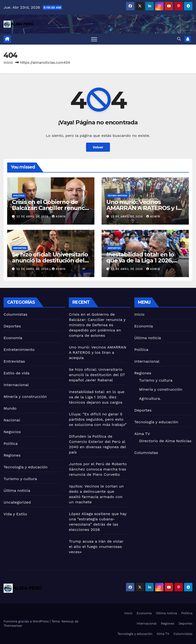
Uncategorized (17, 502)
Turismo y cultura (20, 479)
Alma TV (142, 434)
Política (19, 195)
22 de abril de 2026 (33, 217)
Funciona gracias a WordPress (27, 621)
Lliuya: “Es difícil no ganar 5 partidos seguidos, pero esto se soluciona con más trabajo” (98, 419)
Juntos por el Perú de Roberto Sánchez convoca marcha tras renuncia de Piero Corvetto (98, 469)
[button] (179, 39)
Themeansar (13, 626)
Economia (13, 338)
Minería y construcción (25, 397)
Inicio (8, 63)
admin (59, 217)
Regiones (12, 455)
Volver (98, 147)
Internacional (16, 385)
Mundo (10, 408)
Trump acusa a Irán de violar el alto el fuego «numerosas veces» (96, 547)
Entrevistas (14, 361)
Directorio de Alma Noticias (165, 441)
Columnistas (16, 314)
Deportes (20, 248)
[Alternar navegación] (94, 39)
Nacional (12, 420)
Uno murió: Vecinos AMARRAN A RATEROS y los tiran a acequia (145, 208)
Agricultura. (150, 398)
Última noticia (117, 195)
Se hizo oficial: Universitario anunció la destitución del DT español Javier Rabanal (50, 260)
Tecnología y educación (26, 467)
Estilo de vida (16, 373)
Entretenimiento (19, 350)
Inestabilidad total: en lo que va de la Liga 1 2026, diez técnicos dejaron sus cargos (97, 397)
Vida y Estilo (15, 514)
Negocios (12, 432)
